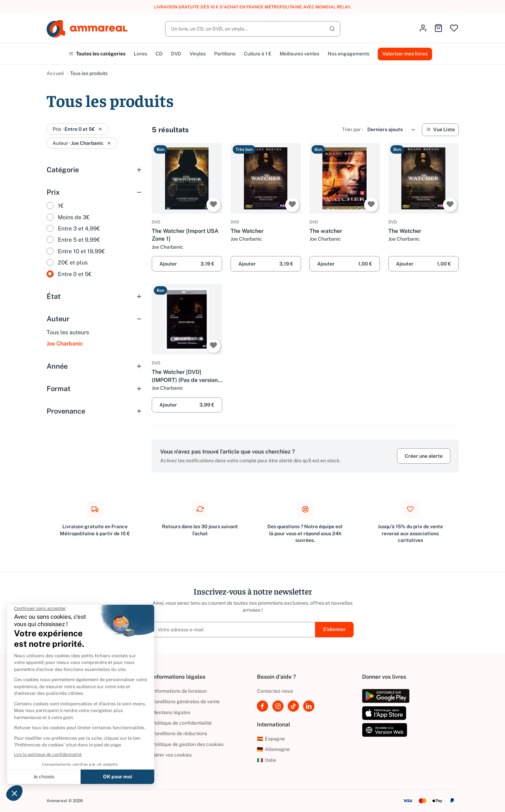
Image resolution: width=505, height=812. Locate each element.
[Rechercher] (253, 29)
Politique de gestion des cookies (188, 744)
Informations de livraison (179, 691)
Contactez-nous (275, 691)
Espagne (271, 739)
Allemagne (273, 749)
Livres (141, 54)
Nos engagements (349, 54)
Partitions (225, 54)
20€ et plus (73, 263)
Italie (267, 760)
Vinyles (198, 54)
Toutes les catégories (97, 54)
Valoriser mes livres (405, 54)
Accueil (55, 73)
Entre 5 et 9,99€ (79, 240)
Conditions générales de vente (186, 702)
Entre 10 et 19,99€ (81, 251)
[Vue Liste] (440, 130)
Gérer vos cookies (172, 755)
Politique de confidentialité (182, 723)
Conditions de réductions (179, 733)
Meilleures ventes (299, 54)
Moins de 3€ (74, 217)
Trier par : (352, 129)
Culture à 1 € (258, 54)
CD (159, 54)
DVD (176, 54)
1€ (61, 206)
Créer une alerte (424, 456)
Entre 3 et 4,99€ (79, 229)
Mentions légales (171, 712)
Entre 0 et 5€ (75, 274)
